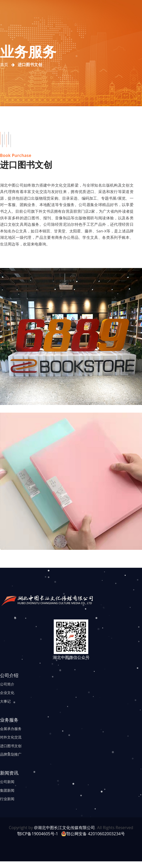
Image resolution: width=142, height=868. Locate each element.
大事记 (5, 701)
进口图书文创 (11, 746)
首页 (4, 65)
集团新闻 (7, 790)
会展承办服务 (11, 729)
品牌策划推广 (11, 754)
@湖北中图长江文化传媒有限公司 (64, 828)
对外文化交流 (11, 737)
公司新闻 (7, 782)
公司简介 (7, 684)
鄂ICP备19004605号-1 (38, 834)
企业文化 (7, 693)
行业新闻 (7, 799)
